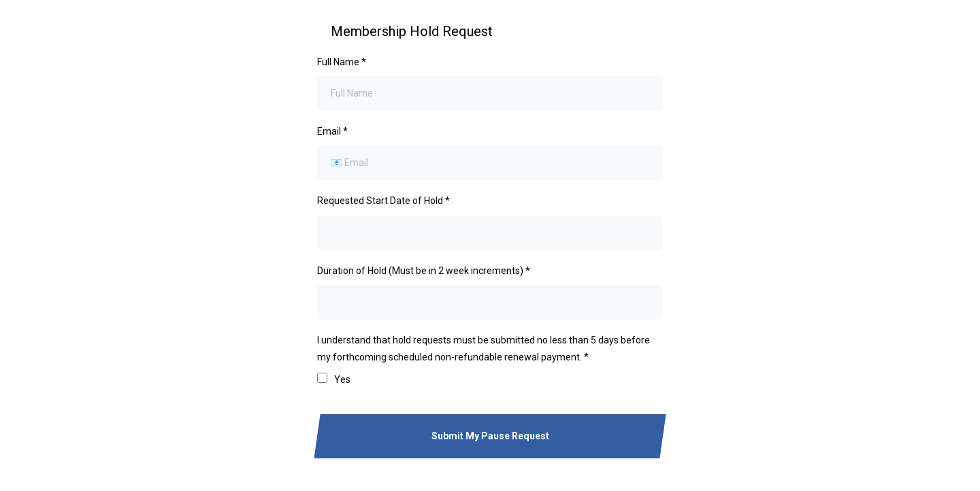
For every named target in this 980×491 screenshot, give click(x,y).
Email (332, 131)
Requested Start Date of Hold (383, 201)
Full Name (342, 62)
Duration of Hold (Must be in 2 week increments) (424, 271)
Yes (342, 379)
